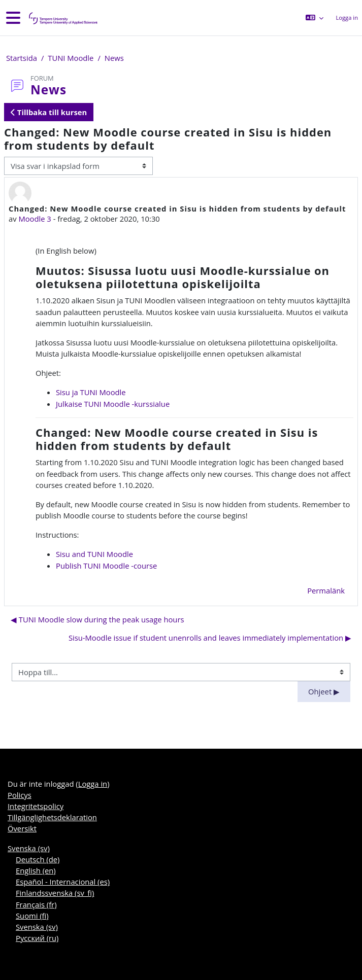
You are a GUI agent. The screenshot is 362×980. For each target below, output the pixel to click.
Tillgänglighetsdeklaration (52, 817)
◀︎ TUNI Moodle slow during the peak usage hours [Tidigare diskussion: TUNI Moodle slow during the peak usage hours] (97, 619)
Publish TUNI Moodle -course (106, 566)
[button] (315, 18)
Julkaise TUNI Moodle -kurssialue (113, 404)
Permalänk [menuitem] (326, 590)
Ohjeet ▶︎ (324, 691)
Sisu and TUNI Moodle (94, 554)
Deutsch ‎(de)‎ (38, 859)
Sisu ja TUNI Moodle (91, 392)
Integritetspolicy (36, 806)
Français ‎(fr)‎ (36, 904)
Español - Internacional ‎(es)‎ (63, 882)
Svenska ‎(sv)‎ (29, 848)
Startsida (22, 58)
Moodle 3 (35, 219)
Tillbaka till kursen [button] (49, 112)
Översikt (22, 828)
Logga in (347, 17)
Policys (20, 795)
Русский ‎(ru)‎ (37, 938)
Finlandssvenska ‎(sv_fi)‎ (55, 893)
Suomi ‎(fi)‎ (32, 916)
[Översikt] (62, 18)
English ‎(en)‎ (36, 870)
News (114, 58)
